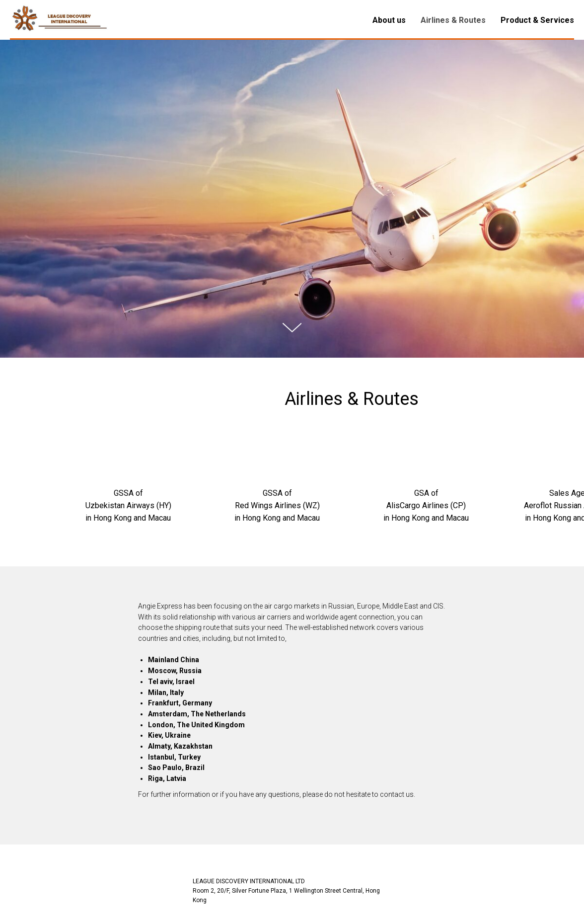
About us (389, 20)
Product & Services (537, 20)
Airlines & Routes (453, 20)
